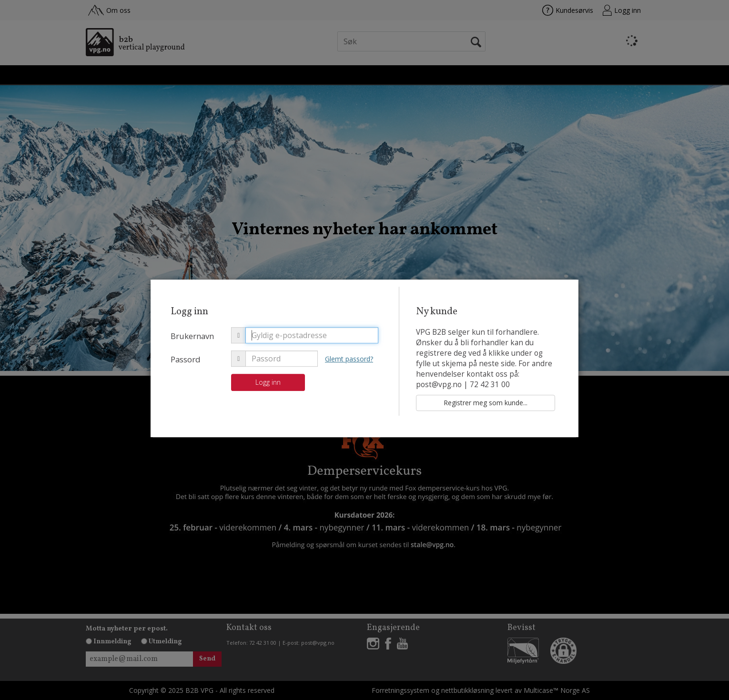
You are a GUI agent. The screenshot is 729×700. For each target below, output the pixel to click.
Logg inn (268, 382)
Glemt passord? (349, 359)
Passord (186, 359)
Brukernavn (192, 336)
